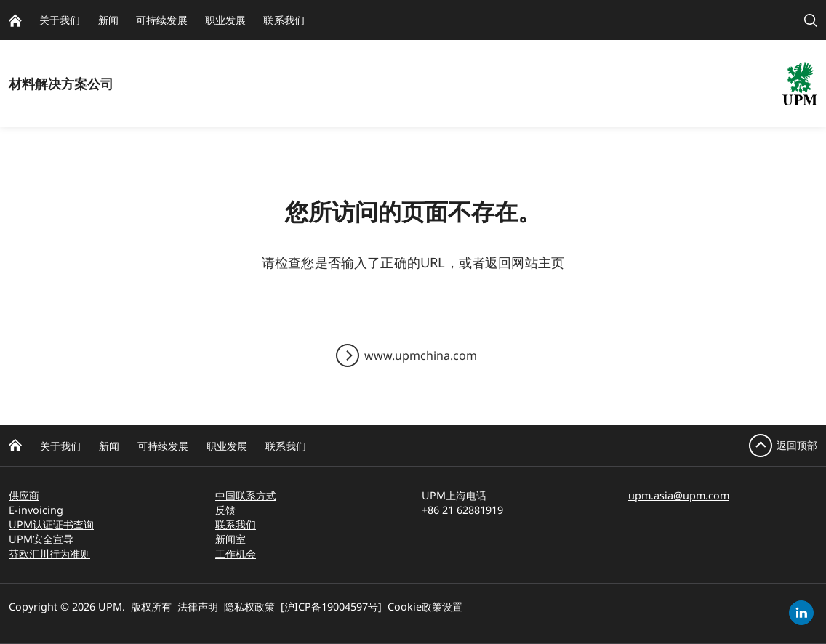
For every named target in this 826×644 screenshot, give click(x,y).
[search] (811, 20)
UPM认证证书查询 (51, 524)
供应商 (24, 495)
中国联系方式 (246, 495)
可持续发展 (163, 446)
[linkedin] (801, 613)
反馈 (225, 510)
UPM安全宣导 (41, 539)
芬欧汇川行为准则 (49, 554)
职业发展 (227, 446)
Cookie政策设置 (425, 607)
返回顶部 (797, 445)
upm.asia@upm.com (679, 495)
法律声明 (198, 607)
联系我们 (286, 446)
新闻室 (230, 539)
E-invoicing (36, 510)
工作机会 (236, 554)
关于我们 (60, 446)
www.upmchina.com (421, 355)
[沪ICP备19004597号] (331, 607)
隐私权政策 (249, 607)
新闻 (109, 446)
